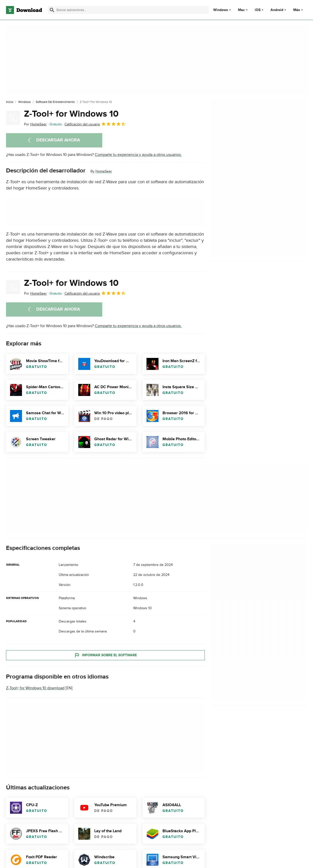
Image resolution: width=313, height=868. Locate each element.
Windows (221, 10)
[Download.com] (24, 10)
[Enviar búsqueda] (52, 10)
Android (277, 10)
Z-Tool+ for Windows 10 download (35, 688)
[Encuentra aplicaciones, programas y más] (128, 10)
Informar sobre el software (105, 655)
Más (299, 10)
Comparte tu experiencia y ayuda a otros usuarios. (138, 155)
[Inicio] (10, 102)
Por (35, 124)
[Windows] (24, 102)
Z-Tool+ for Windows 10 (71, 114)
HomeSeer (104, 171)
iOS (258, 10)
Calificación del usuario (95, 124)
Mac (241, 10)
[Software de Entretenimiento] (55, 102)
